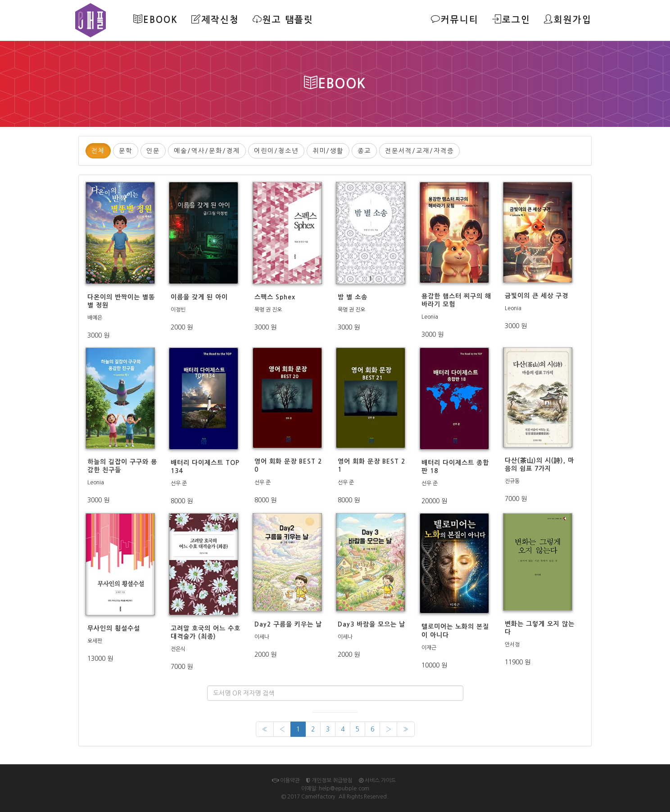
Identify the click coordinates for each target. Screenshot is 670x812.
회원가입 (568, 19)
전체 (98, 151)
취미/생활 (328, 151)
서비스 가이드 (377, 780)
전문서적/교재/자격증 (419, 151)
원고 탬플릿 (283, 19)
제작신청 (215, 19)
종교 (364, 151)
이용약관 (286, 780)
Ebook (155, 19)
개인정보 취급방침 (329, 780)
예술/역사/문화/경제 (207, 151)
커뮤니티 (455, 19)
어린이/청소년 (276, 151)
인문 (153, 151)
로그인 (511, 19)
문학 (126, 151)
